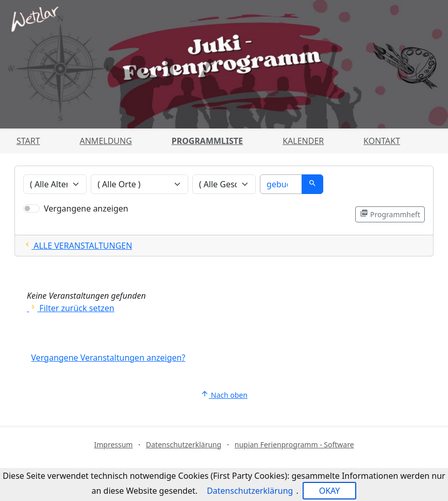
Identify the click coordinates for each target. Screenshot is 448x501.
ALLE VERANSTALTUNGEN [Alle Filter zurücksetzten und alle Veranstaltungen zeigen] (78, 246)
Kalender (303, 141)
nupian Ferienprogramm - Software (294, 445)
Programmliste (208, 141)
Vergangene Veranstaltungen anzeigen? (108, 358)
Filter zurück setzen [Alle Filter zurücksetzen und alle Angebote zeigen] (71, 308)
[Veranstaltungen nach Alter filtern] (55, 184)
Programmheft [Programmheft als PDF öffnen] (390, 214)
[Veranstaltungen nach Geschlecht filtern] (224, 184)
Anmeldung (105, 141)
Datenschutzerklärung (184, 445)
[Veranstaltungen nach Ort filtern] (139, 184)
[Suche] (281, 184)
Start (28, 141)
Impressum (113, 445)
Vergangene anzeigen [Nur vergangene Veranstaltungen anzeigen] (86, 208)
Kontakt (382, 141)
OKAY (330, 491)
